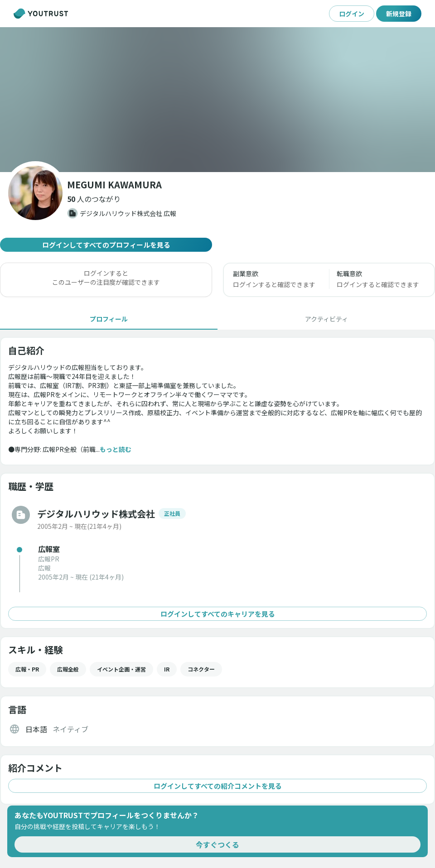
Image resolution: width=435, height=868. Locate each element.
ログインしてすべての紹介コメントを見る (217, 786)
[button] (94, 199)
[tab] (109, 319)
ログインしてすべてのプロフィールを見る (106, 245)
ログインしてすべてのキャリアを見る (217, 614)
